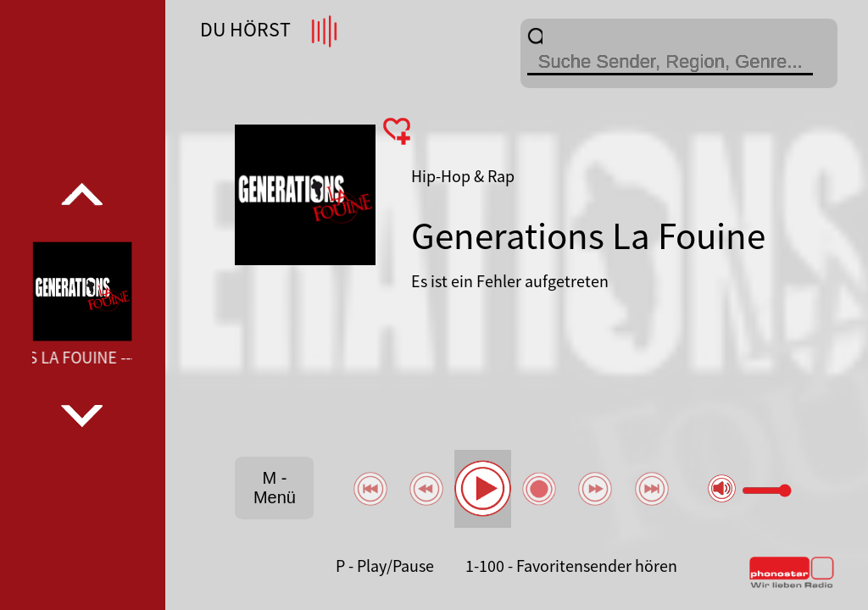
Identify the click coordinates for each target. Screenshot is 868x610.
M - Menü (275, 488)
